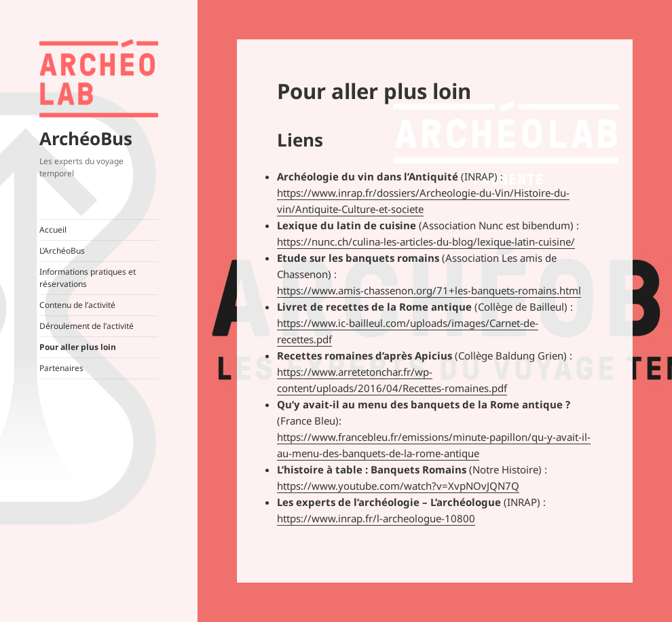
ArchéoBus (86, 138)
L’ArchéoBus (62, 251)
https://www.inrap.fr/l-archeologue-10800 (376, 518)
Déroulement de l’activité (87, 326)
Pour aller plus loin (78, 347)
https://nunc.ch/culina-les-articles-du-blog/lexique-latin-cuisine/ (426, 241)
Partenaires (61, 368)
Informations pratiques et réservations (88, 278)
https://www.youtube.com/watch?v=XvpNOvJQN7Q (398, 486)
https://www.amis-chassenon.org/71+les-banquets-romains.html (429, 290)
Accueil (53, 230)
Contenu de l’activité (77, 305)
